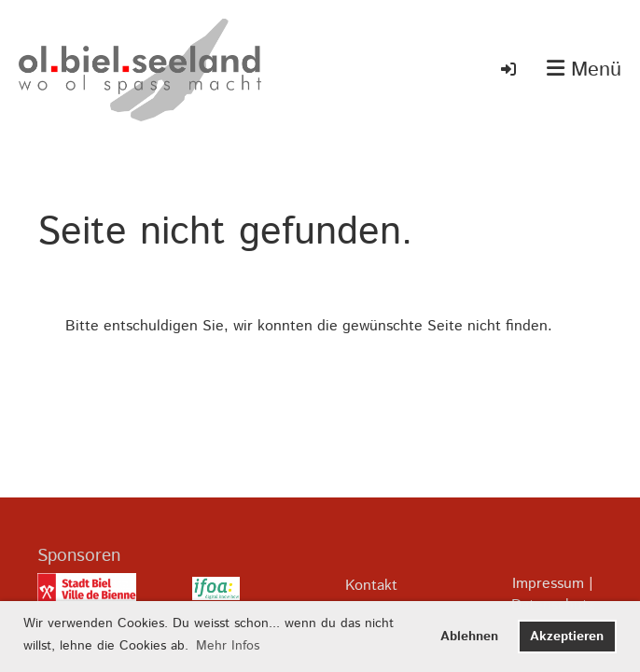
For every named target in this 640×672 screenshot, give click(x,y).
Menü (584, 70)
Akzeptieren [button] (567, 637)
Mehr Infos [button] (228, 646)
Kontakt (371, 586)
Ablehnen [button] (469, 637)
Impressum (548, 584)
